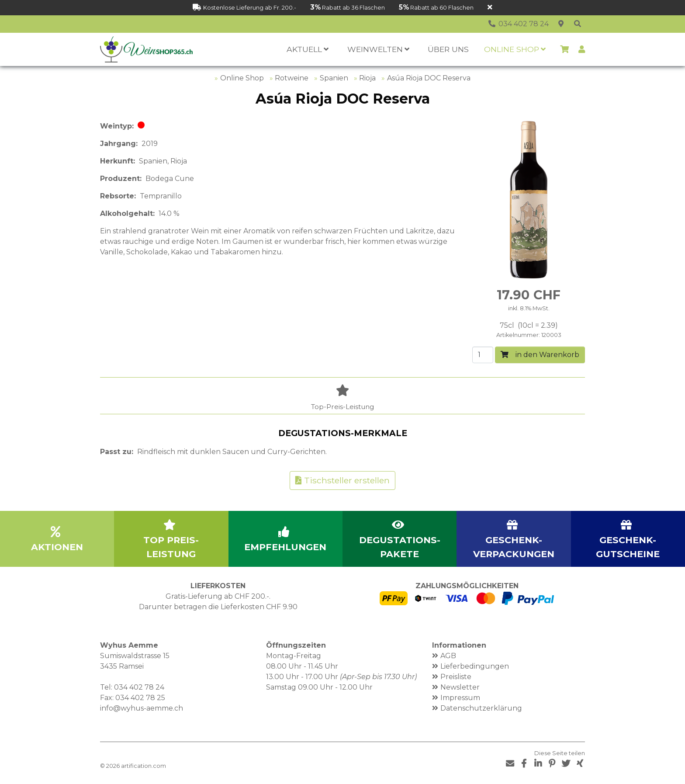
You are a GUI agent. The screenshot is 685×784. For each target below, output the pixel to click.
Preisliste (456, 677)
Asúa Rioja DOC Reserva (429, 78)
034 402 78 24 (139, 687)
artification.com (144, 766)
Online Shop (242, 78)
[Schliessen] (490, 8)
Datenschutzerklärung (481, 708)
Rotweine (292, 78)
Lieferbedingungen (475, 666)
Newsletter (460, 687)
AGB (448, 656)
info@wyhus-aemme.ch (142, 708)
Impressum (460, 698)
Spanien (334, 78)
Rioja (367, 78)
